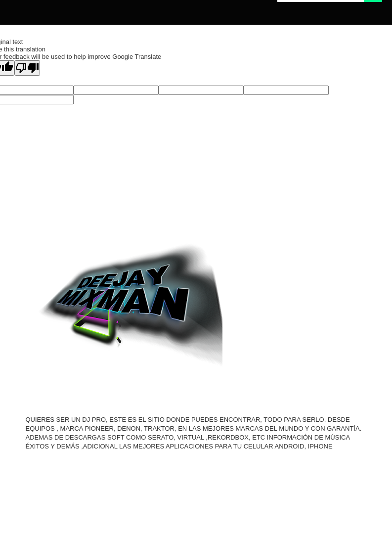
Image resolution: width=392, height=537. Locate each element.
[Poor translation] (27, 68)
